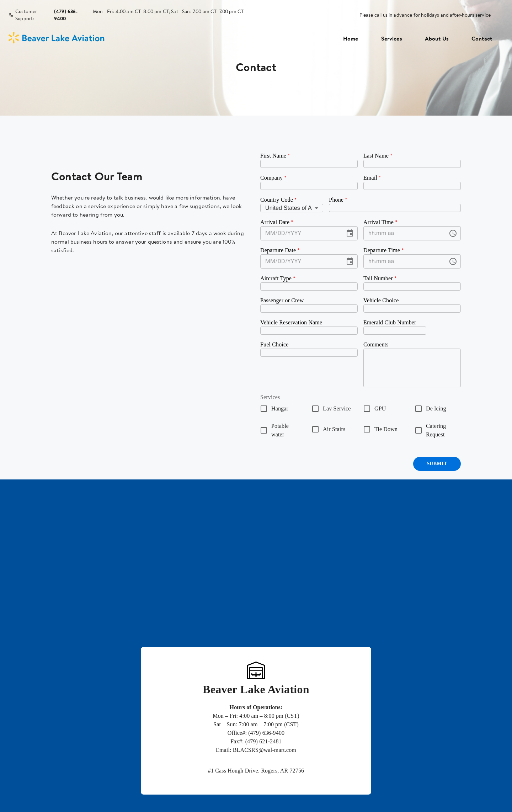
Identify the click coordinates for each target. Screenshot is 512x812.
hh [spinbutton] (372, 233)
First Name (275, 156)
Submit (437, 464)
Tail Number (380, 278)
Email (372, 178)
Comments (376, 344)
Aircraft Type (278, 278)
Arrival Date (277, 222)
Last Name (378, 156)
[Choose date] (350, 233)
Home (351, 38)
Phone (338, 200)
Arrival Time (380, 222)
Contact (482, 38)
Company (274, 178)
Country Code (279, 200)
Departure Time (384, 250)
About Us (437, 38)
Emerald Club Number (390, 322)
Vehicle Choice (381, 300)
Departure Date (280, 250)
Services (392, 38)
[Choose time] (453, 233)
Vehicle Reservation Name (291, 322)
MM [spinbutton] (270, 233)
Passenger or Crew (282, 300)
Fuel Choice (274, 344)
